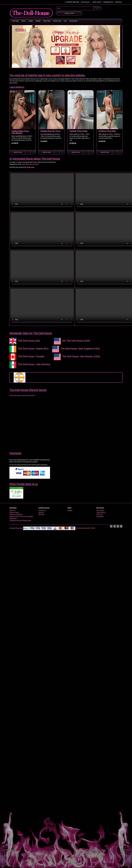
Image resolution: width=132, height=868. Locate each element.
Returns (41, 512)
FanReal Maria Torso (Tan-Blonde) (20, 132)
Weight (38, 21)
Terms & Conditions (16, 514)
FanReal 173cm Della (78, 131)
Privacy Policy (14, 512)
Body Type (47, 21)
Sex (65, 21)
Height (31, 21)
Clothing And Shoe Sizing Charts (20, 520)
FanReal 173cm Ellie (107, 131)
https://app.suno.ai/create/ (30, 164)
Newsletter (100, 516)
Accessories (73, 21)
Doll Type (15, 21)
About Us (13, 510)
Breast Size (57, 21)
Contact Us (42, 510)
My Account (100, 510)
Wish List (100, 514)
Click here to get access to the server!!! (22, 395)
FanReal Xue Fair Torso (51, 131)
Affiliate (70, 510)
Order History (101, 512)
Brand (24, 21)
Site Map (41, 514)
